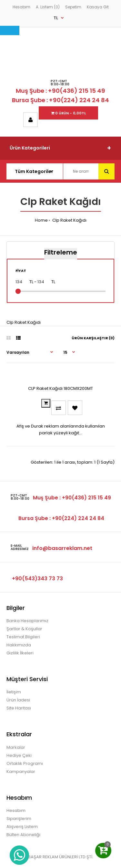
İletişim (14, 692)
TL (56, 18)
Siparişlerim (19, 819)
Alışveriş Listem (22, 827)
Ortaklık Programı (25, 763)
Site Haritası (19, 708)
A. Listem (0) (48, 7)
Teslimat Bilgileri (23, 637)
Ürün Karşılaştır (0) (93, 338)
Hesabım (21, 7)
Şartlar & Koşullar (24, 629)
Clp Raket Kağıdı (69, 220)
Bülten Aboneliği (23, 835)
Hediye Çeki (19, 755)
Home (41, 220)
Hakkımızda (19, 645)
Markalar (16, 747)
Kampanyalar (21, 772)
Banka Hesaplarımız (27, 621)
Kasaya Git (98, 7)
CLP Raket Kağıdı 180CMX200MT (60, 388)
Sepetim (73, 7)
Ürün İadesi (18, 700)
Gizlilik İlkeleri (20, 653)
